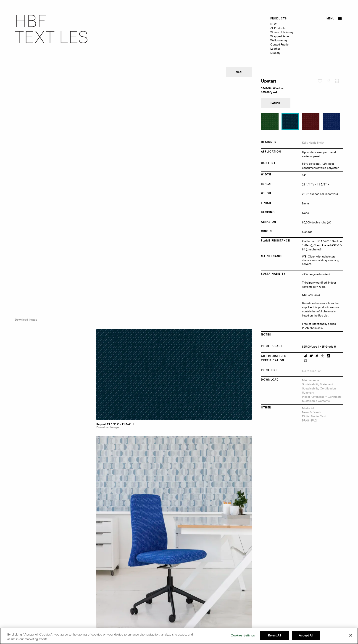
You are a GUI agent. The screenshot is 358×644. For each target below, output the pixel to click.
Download (330, 82)
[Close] (351, 635)
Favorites (322, 81)
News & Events (312, 412)
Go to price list (311, 371)
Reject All (274, 635)
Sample (276, 103)
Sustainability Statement (318, 384)
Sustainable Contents (316, 401)
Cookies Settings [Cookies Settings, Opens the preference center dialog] (243, 635)
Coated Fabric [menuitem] (279, 44)
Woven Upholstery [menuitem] (282, 32)
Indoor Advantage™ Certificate (322, 397)
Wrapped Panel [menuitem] (280, 36)
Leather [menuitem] (275, 49)
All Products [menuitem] (278, 28)
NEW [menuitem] (273, 24)
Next (239, 72)
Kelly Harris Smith (313, 143)
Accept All (306, 635)
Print (339, 82)
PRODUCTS (279, 19)
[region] (179, 636)
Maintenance (311, 380)
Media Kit (308, 408)
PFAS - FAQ (310, 420)
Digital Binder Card (314, 416)
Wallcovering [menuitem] (279, 40)
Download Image (26, 86)
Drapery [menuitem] (275, 53)
